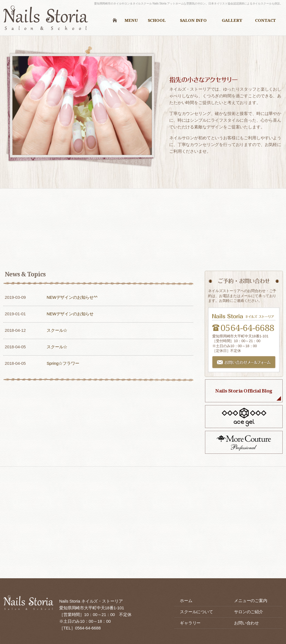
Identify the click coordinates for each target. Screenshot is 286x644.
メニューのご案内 (143, 217)
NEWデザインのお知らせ (70, 314)
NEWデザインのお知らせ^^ (72, 297)
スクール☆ (57, 330)
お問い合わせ (246, 623)
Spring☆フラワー (63, 363)
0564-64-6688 (247, 327)
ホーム (186, 600)
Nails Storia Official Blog (244, 391)
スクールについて (214, 217)
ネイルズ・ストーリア (47, 19)
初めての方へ (71, 217)
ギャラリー (190, 623)
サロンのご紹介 (249, 612)
